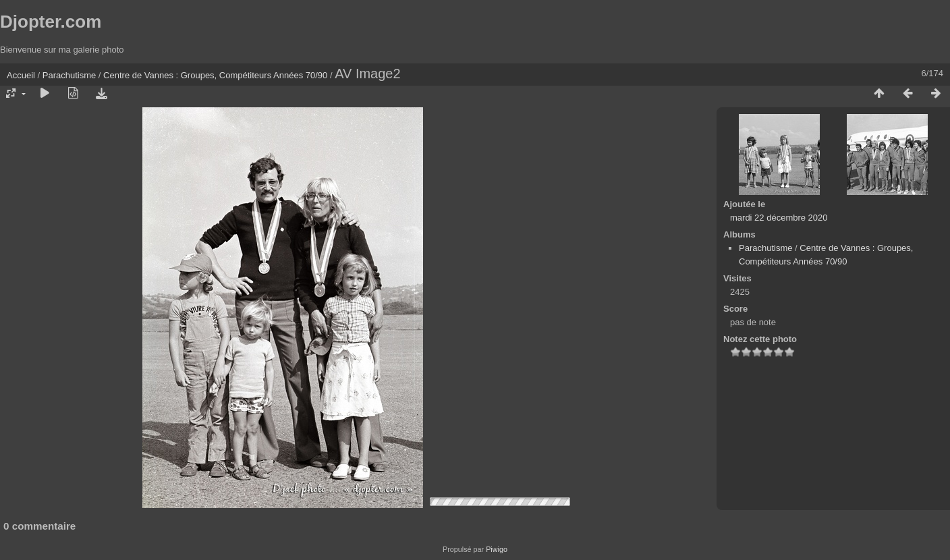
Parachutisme (69, 75)
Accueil (21, 75)
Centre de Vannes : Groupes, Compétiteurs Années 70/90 (215, 75)
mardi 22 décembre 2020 (779, 218)
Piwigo (497, 549)
